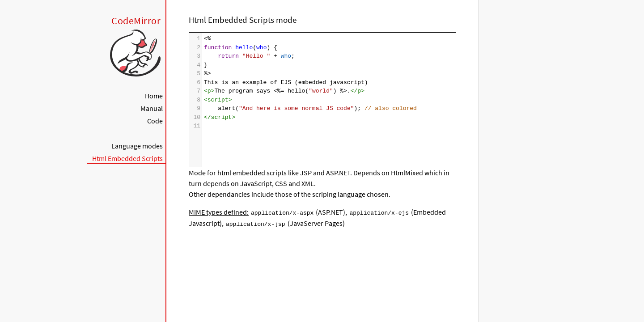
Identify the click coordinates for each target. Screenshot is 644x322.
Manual (152, 108)
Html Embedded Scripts (127, 158)
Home (154, 96)
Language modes (137, 146)
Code (155, 121)
